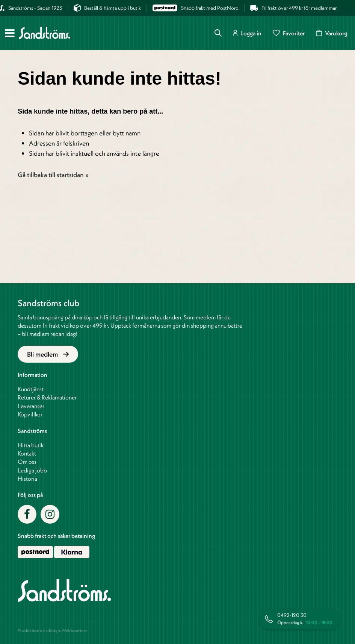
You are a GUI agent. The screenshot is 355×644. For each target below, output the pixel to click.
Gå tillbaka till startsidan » (53, 175)
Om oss (27, 462)
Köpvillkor (30, 414)
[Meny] (10, 33)
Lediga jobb (32, 470)
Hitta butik (31, 445)
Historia (27, 478)
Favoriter (289, 33)
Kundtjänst (31, 389)
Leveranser (31, 406)
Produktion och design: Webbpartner (52, 630)
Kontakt (27, 453)
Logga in (247, 33)
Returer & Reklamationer (47, 397)
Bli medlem (48, 354)
